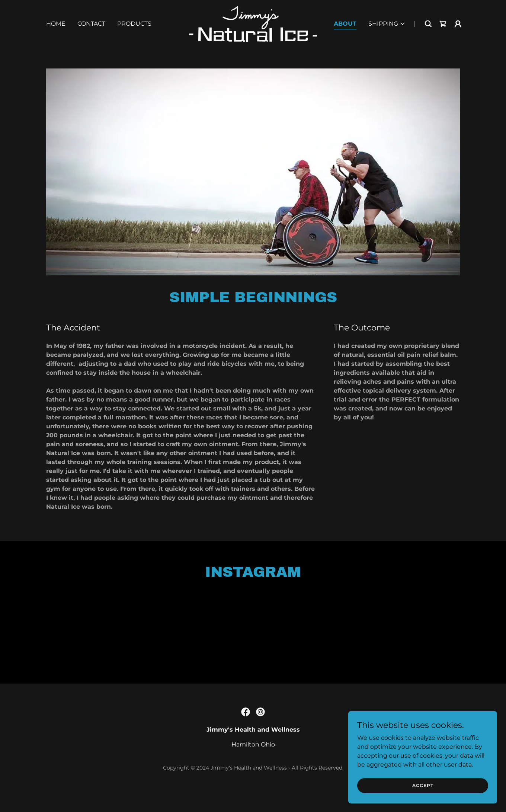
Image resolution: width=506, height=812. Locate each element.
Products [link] (134, 24)
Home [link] (56, 24)
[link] (253, 23)
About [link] (345, 24)
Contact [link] (91, 24)
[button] (387, 24)
